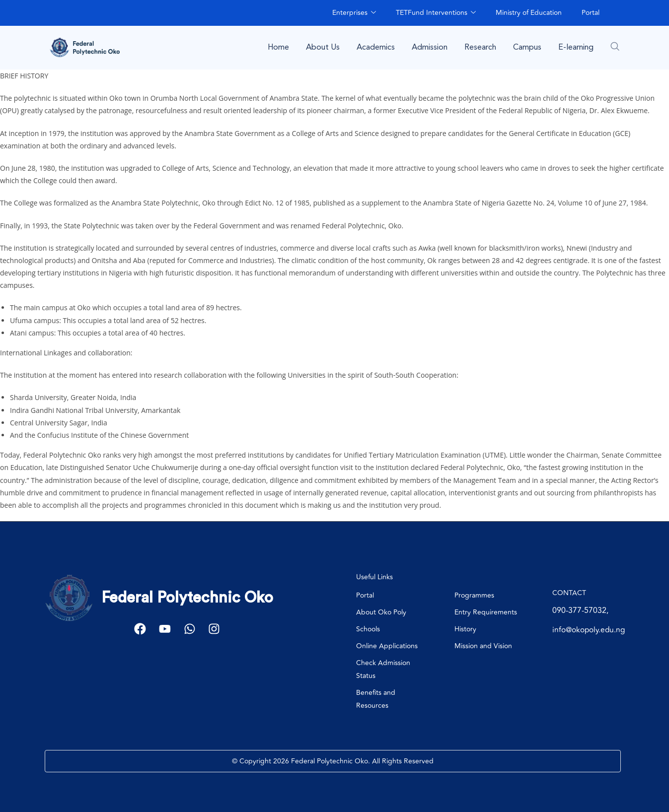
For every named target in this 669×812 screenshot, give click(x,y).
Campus (527, 47)
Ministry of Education (529, 13)
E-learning (576, 47)
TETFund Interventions (436, 13)
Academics (376, 47)
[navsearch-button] (615, 46)
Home (278, 47)
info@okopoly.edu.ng (591, 630)
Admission (430, 47)
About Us (323, 47)
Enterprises (354, 13)
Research (480, 47)
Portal (591, 13)
